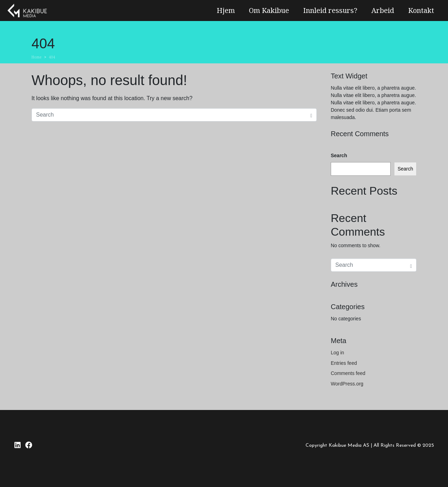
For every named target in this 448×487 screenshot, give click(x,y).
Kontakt (421, 10)
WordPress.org (347, 384)
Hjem (226, 10)
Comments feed (348, 373)
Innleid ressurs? (330, 10)
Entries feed (344, 363)
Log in (337, 353)
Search (339, 155)
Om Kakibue (269, 10)
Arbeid (383, 10)
